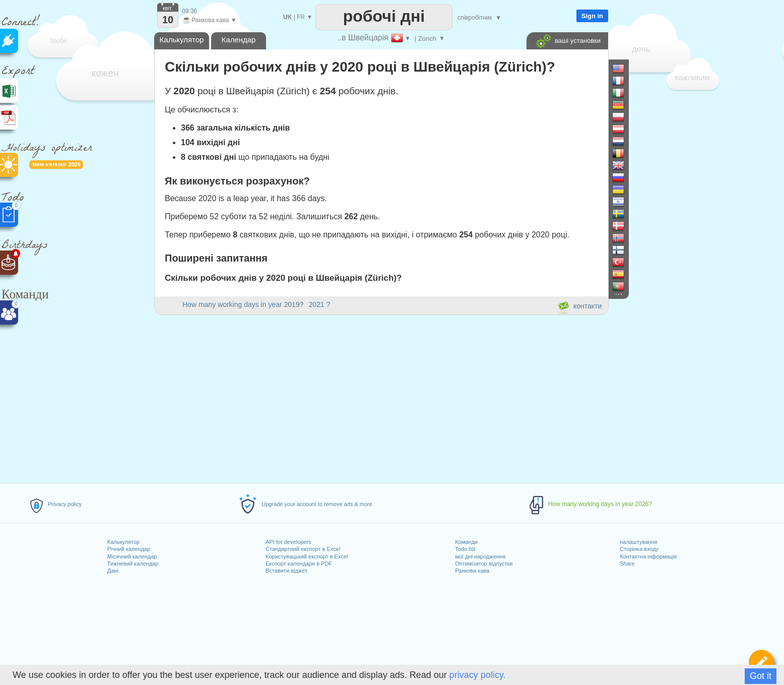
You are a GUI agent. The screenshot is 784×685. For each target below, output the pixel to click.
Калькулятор (123, 542)
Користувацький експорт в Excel (307, 556)
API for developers (288, 542)
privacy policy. (478, 675)
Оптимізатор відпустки (484, 564)
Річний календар (129, 549)
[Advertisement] (381, 397)
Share (627, 564)
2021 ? (319, 304)
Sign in (592, 16)
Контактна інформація (648, 556)
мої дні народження (480, 556)
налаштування (638, 542)
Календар (239, 40)
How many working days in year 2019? (243, 304)
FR (301, 17)
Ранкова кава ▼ (209, 20)
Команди (466, 542)
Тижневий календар (133, 564)
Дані (113, 571)
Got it (761, 676)
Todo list (465, 549)
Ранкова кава (472, 571)
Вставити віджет (286, 571)
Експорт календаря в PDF (299, 564)
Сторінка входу (639, 549)
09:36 (189, 11)
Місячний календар (132, 556)
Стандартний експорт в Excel (303, 549)
